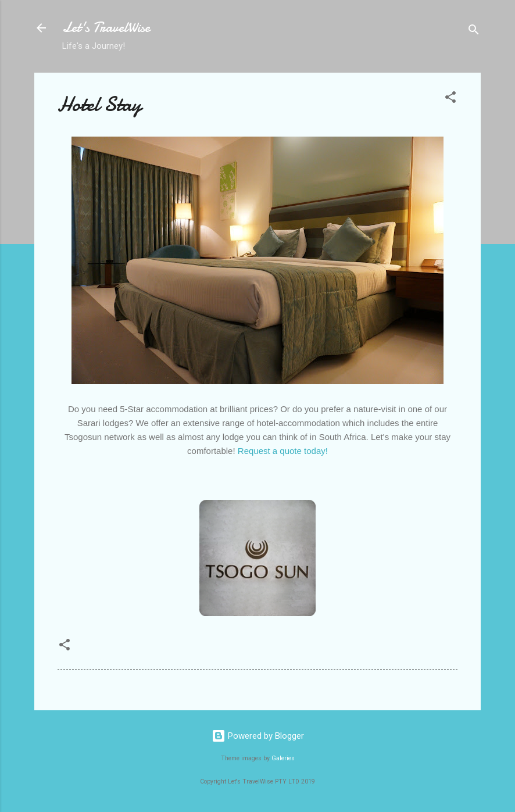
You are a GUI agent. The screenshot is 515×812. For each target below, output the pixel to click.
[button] (450, 99)
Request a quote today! (283, 451)
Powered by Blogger (258, 736)
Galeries (283, 758)
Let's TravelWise (106, 28)
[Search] (474, 32)
